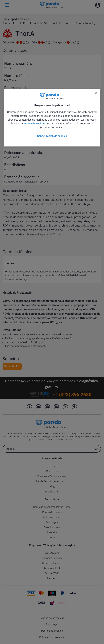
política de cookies (34, 123)
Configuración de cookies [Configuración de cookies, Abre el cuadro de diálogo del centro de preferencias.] (52, 136)
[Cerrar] (96, 93)
